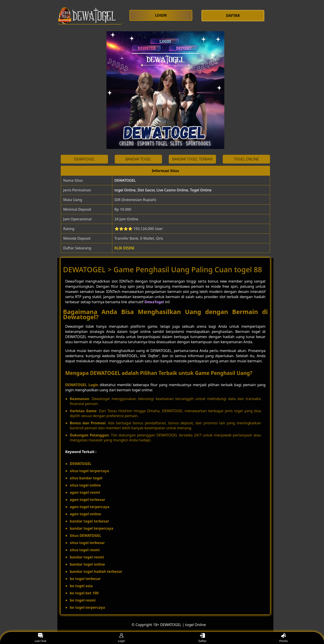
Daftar (202, 638)
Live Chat (40, 638)
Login (121, 638)
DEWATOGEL (125, 180)
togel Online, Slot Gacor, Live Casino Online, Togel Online (163, 190)
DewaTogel (154, 302)
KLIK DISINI (125, 248)
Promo (283, 638)
